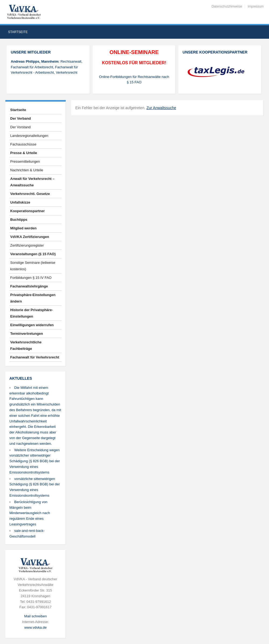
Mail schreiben (35, 616)
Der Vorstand (20, 127)
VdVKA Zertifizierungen (30, 237)
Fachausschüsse (23, 144)
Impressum (256, 6)
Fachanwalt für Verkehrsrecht (35, 357)
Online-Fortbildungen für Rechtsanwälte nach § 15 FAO (134, 80)
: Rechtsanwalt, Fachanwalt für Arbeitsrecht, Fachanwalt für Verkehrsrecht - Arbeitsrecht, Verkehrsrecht (47, 67)
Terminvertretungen (27, 334)
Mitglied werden (23, 228)
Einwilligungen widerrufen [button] (32, 325)
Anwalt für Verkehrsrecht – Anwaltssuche (32, 182)
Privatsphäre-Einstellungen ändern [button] (33, 298)
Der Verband (21, 118)
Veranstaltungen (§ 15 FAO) (33, 254)
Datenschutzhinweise (227, 6)
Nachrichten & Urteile (27, 170)
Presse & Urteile (24, 153)
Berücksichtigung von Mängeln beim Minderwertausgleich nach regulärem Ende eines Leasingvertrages (30, 513)
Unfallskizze (20, 202)
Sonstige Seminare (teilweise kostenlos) (33, 266)
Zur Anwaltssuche (161, 108)
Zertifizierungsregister (27, 245)
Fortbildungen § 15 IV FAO (31, 278)
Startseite (18, 32)
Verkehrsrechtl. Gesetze (30, 194)
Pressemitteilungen (25, 161)
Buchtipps (19, 220)
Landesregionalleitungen (29, 136)
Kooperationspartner (28, 211)
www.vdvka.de (35, 627)
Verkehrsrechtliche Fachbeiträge (26, 345)
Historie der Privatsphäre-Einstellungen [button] (32, 313)
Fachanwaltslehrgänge (29, 286)
